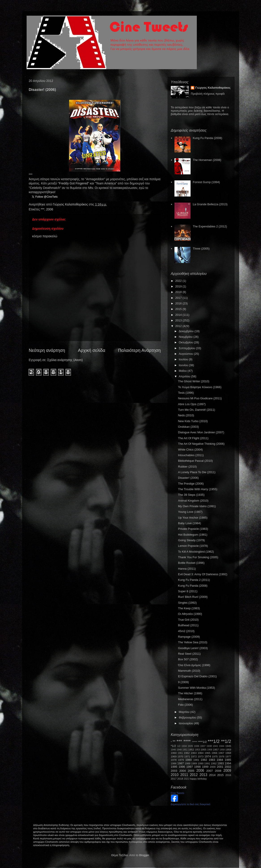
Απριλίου (185, 376)
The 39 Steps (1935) (191, 495)
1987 (181, 763)
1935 (190, 746)
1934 (184, 746)
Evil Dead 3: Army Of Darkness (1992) (203, 574)
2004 (183, 771)
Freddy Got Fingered (73, 183)
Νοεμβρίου (186, 337)
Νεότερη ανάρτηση (47, 350)
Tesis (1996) (186, 393)
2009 (227, 771)
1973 (201, 756)
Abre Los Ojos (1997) (192, 404)
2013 (179, 320)
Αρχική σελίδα (91, 350)
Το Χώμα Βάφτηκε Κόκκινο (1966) (200, 387)
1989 (194, 763)
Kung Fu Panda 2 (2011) (194, 580)
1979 (181, 760)
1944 (222, 746)
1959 (228, 749)
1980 (189, 760)
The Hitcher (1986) (190, 693)
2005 (191, 771)
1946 (173, 750)
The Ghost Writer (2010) (194, 381)
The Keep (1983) (189, 608)
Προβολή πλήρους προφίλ (208, 94)
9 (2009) (183, 682)
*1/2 (173, 746)
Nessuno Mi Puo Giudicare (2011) (200, 398)
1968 (228, 753)
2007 (210, 771)
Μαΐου (183, 371)
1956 (210, 750)
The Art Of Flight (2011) (193, 438)
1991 (207, 763)
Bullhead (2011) (188, 625)
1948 (179, 750)
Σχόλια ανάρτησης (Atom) (65, 360)
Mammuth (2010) (189, 671)
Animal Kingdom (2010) (193, 501)
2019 (179, 286)
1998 (197, 767)
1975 (215, 756)
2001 (220, 767)
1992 (214, 763)
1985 (228, 760)
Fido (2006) (185, 705)
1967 (221, 753)
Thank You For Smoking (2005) (198, 557)
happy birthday (198, 779)
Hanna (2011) (187, 569)
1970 (180, 756)
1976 (221, 756)
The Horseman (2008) (207, 160)
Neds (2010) (186, 415)
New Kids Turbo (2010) (193, 421)
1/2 (179, 746)
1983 (212, 760)
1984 (220, 760)
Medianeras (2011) (190, 699)
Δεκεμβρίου (187, 331)
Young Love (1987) (190, 512)
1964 (201, 753)
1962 (187, 753)
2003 (174, 771)
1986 (174, 763)
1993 (221, 763)
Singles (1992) (187, 603)
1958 (222, 750)
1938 (209, 746)
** (174, 742)
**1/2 (226, 741)
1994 (228, 763)
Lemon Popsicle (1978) (193, 546)
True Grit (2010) (188, 620)
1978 (174, 760)
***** (195, 742)
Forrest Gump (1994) (206, 182)
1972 (194, 756)
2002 (228, 767)
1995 (174, 767)
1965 (208, 753)
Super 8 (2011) (188, 591)
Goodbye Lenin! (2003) (193, 648)
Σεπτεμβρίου (187, 348)
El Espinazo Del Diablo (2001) (197, 676)
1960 (174, 753)
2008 (218, 771)
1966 (214, 753)
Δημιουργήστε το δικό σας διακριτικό (191, 804)
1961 (180, 753)
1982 (204, 760)
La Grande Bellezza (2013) (210, 204)
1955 (204, 749)
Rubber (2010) (187, 467)
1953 (197, 750)
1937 (203, 746)
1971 (187, 756)
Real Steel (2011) (189, 654)
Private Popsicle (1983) (193, 529)
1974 (208, 756)
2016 (179, 303)
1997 (190, 767)
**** (187, 741)
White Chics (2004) (190, 450)
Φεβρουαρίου (188, 717)
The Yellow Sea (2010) (193, 642)
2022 (179, 281)
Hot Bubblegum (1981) (193, 535)
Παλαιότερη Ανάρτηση (139, 350)
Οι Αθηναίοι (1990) (190, 614)
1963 (194, 753)
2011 (184, 775)
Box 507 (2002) (188, 659)
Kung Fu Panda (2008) (208, 138)
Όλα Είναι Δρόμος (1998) (194, 665)
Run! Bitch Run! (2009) (193, 597)
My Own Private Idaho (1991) (197, 506)
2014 (179, 315)
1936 (197, 746)
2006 (50, 209)
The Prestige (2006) (191, 484)
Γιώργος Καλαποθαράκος (71, 204)
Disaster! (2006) (188, 478)
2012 (179, 326)
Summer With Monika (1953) (196, 688)
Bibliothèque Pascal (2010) (195, 461)
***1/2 (214, 741)
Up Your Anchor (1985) (193, 518)
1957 (216, 749)
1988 (187, 763)
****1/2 (202, 742)
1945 (228, 746)
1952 (191, 749)
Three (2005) (201, 249)
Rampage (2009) (189, 637)
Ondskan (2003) (188, 427)
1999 (205, 767)
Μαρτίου (185, 712)
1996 (182, 767)
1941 (215, 746)
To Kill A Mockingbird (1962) (196, 552)
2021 (186, 779)
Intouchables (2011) (191, 455)
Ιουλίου (184, 359)
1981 (196, 760)
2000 (213, 767)
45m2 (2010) (186, 631)
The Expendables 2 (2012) (210, 226)
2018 (179, 292)
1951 (185, 750)
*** (42, 209)
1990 (201, 763)
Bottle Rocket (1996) (191, 563)
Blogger (144, 855)
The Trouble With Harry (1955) (198, 489)
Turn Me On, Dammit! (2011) (197, 410)
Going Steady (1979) (191, 540)
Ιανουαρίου (186, 723)
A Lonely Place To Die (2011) (197, 472)
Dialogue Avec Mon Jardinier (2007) (201, 432)
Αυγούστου (186, 354)
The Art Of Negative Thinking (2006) (201, 444)
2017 (179, 298)
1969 (174, 756)
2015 (179, 309)
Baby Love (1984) (190, 523)
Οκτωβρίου (186, 342)
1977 (228, 756)
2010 (175, 775)
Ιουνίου (184, 365)
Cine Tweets (178, 793)
